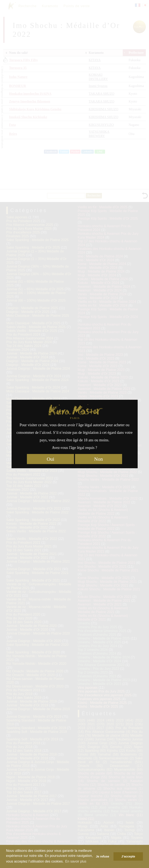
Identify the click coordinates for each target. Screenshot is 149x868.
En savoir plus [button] (76, 861)
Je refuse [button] (102, 856)
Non (98, 459)
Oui (50, 459)
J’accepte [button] (128, 856)
